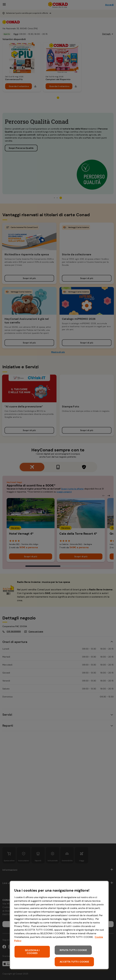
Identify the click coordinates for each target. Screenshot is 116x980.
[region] (59, 925)
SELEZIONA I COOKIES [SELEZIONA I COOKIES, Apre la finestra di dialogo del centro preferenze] (32, 952)
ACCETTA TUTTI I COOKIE (74, 962)
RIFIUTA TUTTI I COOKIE (73, 950)
